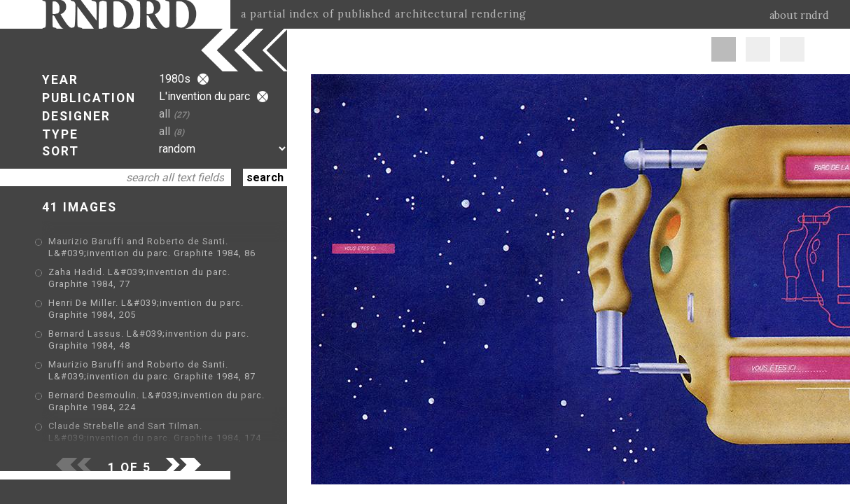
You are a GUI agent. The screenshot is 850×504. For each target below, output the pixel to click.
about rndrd (799, 15)
